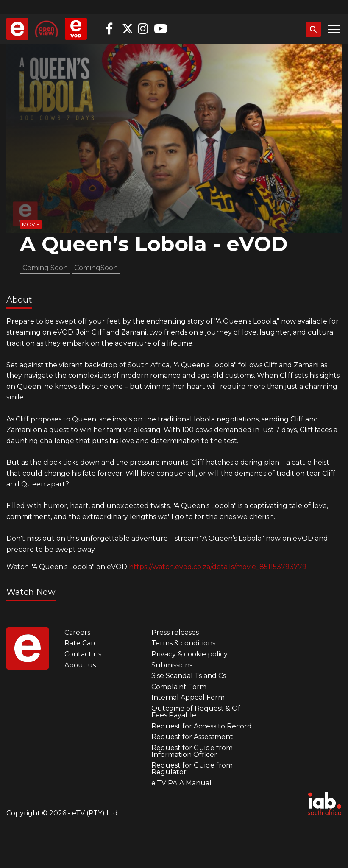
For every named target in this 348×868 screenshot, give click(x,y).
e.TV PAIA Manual (181, 783)
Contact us (83, 654)
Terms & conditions (183, 643)
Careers (77, 632)
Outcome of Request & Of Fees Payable (196, 712)
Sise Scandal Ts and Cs (189, 676)
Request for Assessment (192, 737)
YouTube (160, 29)
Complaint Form (179, 687)
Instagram (144, 29)
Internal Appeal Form (188, 697)
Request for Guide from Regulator (192, 769)
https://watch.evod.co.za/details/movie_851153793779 (218, 567)
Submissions (172, 665)
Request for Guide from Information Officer (192, 751)
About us (80, 665)
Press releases (175, 632)
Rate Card (81, 643)
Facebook (111, 29)
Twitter (128, 29)
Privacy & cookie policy (189, 654)
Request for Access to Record (202, 726)
